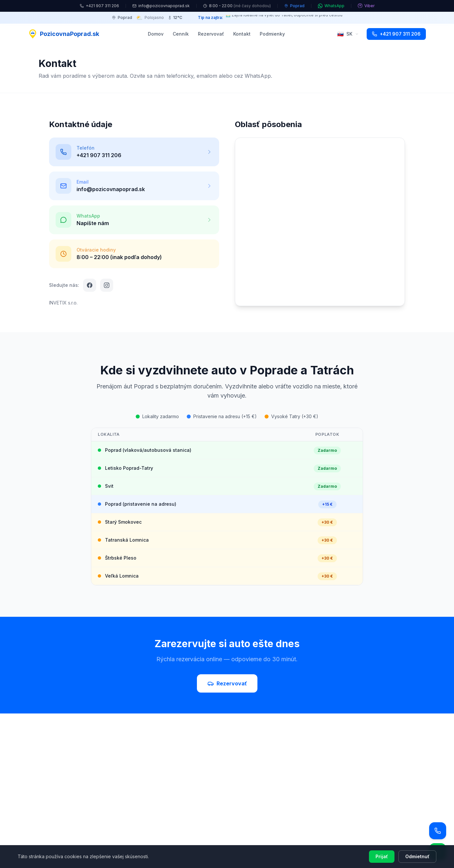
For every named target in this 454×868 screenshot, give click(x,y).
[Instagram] (107, 285)
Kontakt (242, 34)
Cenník (181, 34)
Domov (156, 34)
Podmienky (272, 34)
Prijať (382, 856)
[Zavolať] (438, 831)
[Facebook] (90, 285)
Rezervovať (211, 34)
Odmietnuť (417, 856)
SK (348, 34)
